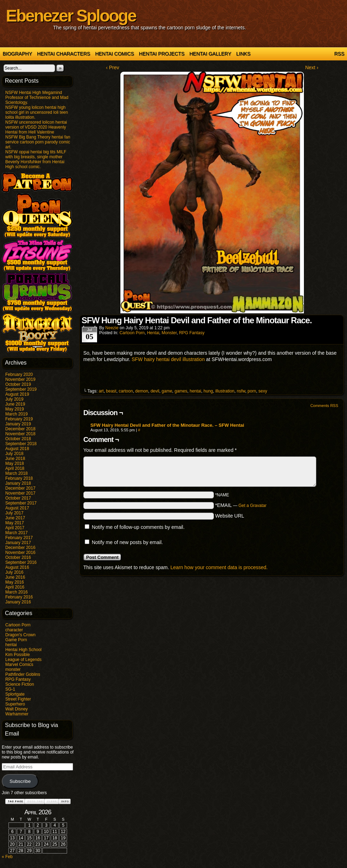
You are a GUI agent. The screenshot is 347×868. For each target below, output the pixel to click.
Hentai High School (23, 650)
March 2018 (16, 473)
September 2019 (21, 389)
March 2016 (16, 592)
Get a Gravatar (253, 506)
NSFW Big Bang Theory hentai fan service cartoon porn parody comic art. (38, 142)
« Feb (7, 857)
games (181, 391)
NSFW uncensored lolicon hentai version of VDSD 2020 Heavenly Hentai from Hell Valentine (36, 127)
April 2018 (15, 468)
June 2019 (15, 404)
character (14, 630)
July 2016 (14, 572)
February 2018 (19, 478)
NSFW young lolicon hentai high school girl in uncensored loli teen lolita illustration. (37, 112)
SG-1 (10, 689)
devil (155, 391)
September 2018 (21, 444)
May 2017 (15, 523)
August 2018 (17, 449)
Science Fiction (20, 684)
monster (13, 669)
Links (243, 54)
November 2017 (20, 493)
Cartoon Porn (18, 625)
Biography (17, 54)
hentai (11, 645)
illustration (225, 391)
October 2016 (18, 557)
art (101, 391)
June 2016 (15, 577)
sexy (263, 391)
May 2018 (15, 463)
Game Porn (16, 640)
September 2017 (21, 503)
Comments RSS (324, 406)
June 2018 (15, 459)
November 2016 (20, 553)
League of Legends (23, 660)
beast (111, 391)
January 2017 (18, 543)
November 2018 (20, 434)
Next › (312, 67)
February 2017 (19, 538)
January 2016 (18, 602)
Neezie (112, 328)
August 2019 (17, 394)
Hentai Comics (114, 54)
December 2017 (20, 488)
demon (142, 391)
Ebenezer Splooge (71, 16)
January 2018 (18, 483)
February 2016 (19, 597)
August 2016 (17, 567)
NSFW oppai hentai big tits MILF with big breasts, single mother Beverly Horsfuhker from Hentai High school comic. (36, 159)
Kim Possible (17, 655)
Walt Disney (17, 709)
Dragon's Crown (20, 635)
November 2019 (20, 379)
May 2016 (15, 582)
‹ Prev (112, 67)
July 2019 (14, 399)
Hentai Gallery (210, 54)
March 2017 (16, 533)
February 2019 (19, 419)
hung (208, 391)
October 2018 (18, 439)
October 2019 (18, 384)
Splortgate (15, 694)
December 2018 (20, 429)
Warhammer (17, 714)
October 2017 (18, 498)
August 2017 (17, 508)
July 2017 (14, 513)
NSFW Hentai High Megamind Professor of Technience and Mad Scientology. (37, 98)
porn (252, 391)
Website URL (229, 516)
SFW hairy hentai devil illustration (168, 359)
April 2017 (15, 528)
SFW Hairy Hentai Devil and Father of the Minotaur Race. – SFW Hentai (167, 425)
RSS (339, 54)
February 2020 (19, 374)
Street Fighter (18, 699)
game (167, 391)
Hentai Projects (162, 54)
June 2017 (15, 518)
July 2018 (14, 454)
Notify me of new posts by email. (127, 542)
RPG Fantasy (18, 679)
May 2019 (15, 409)
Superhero (15, 704)
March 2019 (16, 414)
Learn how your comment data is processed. (219, 567)
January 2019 (18, 424)
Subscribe (20, 781)
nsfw (241, 391)
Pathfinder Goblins (23, 674)
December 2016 (20, 548)
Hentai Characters (64, 54)
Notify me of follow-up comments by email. (138, 527)
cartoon (126, 391)
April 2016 (15, 587)
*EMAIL (241, 505)
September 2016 (21, 562)
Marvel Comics (19, 665)
